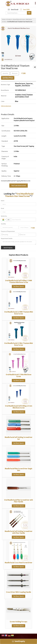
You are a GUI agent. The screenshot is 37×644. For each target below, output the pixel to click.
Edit (23, 73)
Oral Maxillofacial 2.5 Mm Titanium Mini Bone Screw (18, 344)
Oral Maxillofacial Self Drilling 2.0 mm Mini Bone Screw (19, 407)
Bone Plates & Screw (19, 19)
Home (4, 19)
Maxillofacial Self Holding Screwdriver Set (19, 438)
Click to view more (6, 106)
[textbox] (15, 73)
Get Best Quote (18, 286)
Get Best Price (8, 78)
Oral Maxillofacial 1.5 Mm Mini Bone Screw (19, 375)
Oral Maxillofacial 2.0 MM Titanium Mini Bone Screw (19, 313)
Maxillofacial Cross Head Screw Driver (18, 563)
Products (9, 19)
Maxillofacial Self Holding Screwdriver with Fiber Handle (19, 532)
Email (2, 208)
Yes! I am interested (19, 186)
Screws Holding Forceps (18, 622)
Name (3, 201)
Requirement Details (7, 238)
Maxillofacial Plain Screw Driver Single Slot (18, 470)
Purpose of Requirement (8, 231)
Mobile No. (4, 216)
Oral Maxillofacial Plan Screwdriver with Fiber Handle (18, 501)
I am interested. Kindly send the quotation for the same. (18, 242)
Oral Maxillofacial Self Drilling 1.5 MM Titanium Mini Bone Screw (18, 281)
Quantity (3, 224)
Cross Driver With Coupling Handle (18, 592)
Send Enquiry (18, 641)
